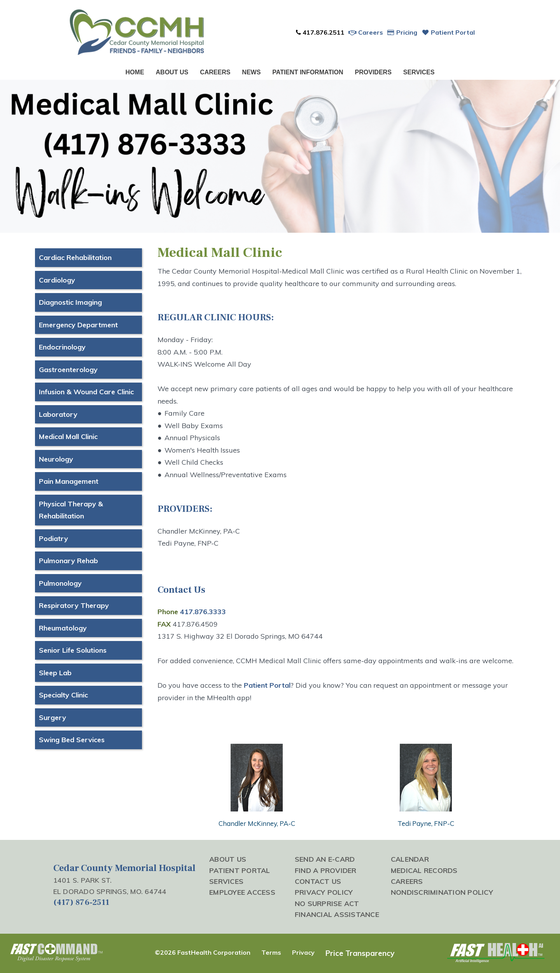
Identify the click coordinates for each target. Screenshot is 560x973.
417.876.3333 (203, 612)
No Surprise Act (327, 903)
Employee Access (242, 892)
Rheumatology (63, 628)
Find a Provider (326, 870)
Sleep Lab (55, 673)
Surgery (52, 717)
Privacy (303, 952)
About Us (172, 72)
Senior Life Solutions (73, 650)
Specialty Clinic (63, 695)
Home (135, 72)
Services (419, 72)
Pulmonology (60, 583)
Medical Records (424, 870)
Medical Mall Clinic (68, 436)
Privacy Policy (324, 892)
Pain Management (69, 481)
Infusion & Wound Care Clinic (86, 392)
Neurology (56, 459)
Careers (366, 32)
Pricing (402, 32)
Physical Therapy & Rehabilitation (71, 510)
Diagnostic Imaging (70, 302)
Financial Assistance (337, 914)
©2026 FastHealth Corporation (203, 952)
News (251, 72)
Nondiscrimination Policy (442, 892)
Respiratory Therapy (74, 605)
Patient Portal (448, 32)
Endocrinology (62, 347)
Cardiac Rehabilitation (75, 257)
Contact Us (318, 881)
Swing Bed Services (72, 740)
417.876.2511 (320, 32)
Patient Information (308, 72)
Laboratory (58, 414)
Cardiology (57, 280)
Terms (271, 952)
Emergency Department (78, 325)
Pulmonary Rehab (68, 561)
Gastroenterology (68, 370)
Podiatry (53, 538)
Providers (373, 72)
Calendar (410, 859)
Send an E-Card (325, 859)
